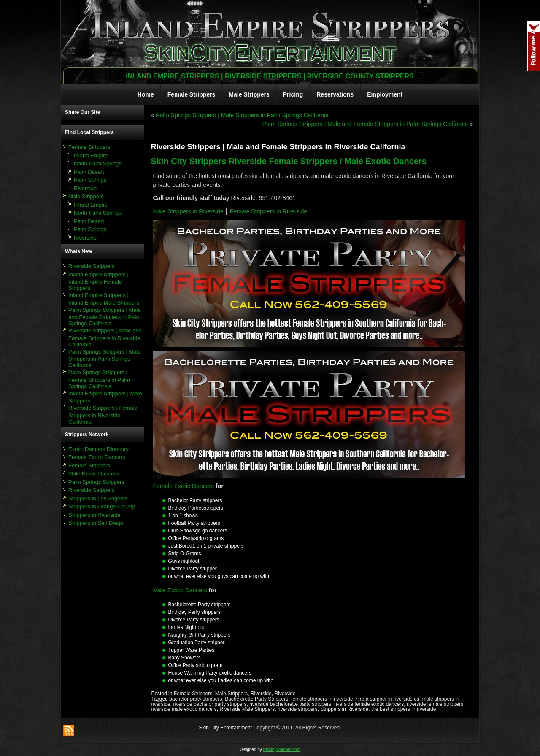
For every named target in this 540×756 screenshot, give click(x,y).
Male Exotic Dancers (93, 474)
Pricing (293, 94)
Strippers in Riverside (94, 515)
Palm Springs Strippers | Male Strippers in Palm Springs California (105, 359)
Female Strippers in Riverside (269, 211)
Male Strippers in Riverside (188, 211)
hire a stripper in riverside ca (387, 699)
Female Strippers (192, 94)
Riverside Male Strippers (247, 709)
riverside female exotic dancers (369, 704)
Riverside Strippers (92, 266)
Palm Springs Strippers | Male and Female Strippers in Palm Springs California (105, 317)
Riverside (85, 188)
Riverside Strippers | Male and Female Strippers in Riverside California (105, 337)
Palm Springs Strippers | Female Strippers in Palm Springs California (99, 379)
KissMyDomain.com (282, 749)
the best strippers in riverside (404, 709)
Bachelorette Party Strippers (256, 699)
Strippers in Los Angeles (98, 498)
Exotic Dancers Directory (99, 449)
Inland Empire (91, 155)
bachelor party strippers (196, 699)
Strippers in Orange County (102, 506)
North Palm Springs (98, 163)
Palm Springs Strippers (96, 482)
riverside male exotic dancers (184, 709)
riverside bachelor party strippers (210, 704)
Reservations (335, 94)
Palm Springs (90, 180)
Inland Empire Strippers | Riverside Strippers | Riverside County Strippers (270, 76)
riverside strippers (298, 709)
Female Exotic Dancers (97, 457)
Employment (385, 94)
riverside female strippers (435, 704)
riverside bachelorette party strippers (290, 704)
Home (146, 94)
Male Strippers (249, 94)
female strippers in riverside (322, 699)
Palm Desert (89, 172)
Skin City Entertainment (225, 728)
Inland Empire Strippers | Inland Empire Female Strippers (99, 281)
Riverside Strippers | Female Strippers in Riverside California (103, 415)
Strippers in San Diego (96, 523)
